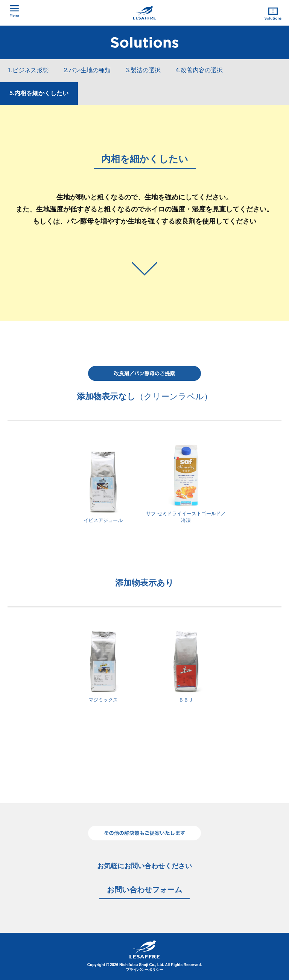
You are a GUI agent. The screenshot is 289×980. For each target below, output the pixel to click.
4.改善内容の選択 (199, 70)
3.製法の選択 (143, 70)
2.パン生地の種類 (87, 70)
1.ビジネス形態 (28, 70)
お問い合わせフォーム (144, 890)
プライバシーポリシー (144, 970)
